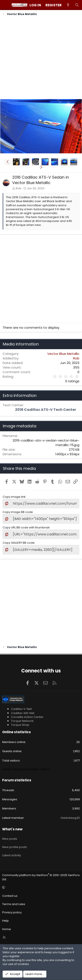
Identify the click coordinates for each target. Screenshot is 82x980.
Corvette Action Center (27, 717)
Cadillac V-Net (21, 709)
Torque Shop (20, 725)
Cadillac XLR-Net (23, 713)
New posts (10, 839)
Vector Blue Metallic (63, 354)
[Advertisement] (41, 58)
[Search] (77, 5)
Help (5, 921)
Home (7, 929)
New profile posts (15, 847)
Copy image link (14, 497)
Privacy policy (12, 912)
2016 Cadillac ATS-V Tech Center (46, 410)
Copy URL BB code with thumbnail (26, 527)
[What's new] (68, 5)
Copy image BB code (18, 512)
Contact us (10, 896)
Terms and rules (14, 904)
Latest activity (12, 855)
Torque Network (22, 721)
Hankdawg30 (70, 818)
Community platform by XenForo (41, 877)
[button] (8, 162)
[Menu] (6, 5)
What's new (12, 829)
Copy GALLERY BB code (19, 543)
